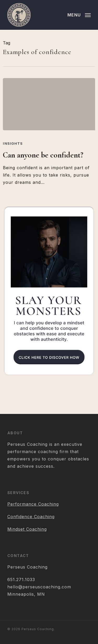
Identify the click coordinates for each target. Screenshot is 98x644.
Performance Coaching (33, 504)
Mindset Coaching (27, 529)
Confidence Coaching (31, 517)
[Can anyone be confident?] (49, 104)
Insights (13, 143)
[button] (79, 14)
